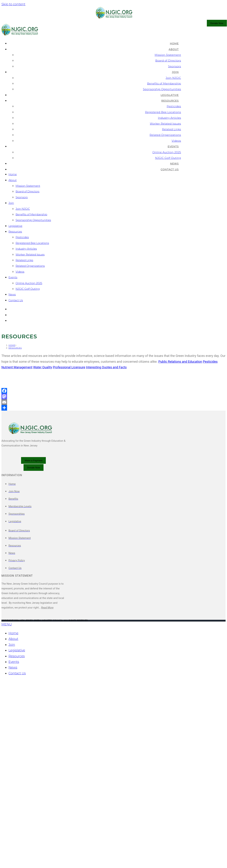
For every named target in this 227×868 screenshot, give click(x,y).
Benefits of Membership (31, 214)
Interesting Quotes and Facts (106, 522)
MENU (7, 779)
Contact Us (16, 300)
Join (11, 203)
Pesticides (22, 237)
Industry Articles (26, 249)
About (13, 180)
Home (13, 174)
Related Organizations (30, 266)
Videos (20, 272)
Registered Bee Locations (32, 243)
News (12, 294)
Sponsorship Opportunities (33, 220)
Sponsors (22, 197)
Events (13, 277)
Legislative (15, 226)
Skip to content (13, 4)
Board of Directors (27, 191)
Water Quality (43, 522)
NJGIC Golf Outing (28, 289)
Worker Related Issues (30, 254)
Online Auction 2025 (29, 283)
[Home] (12, 500)
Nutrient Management (17, 522)
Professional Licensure (69, 522)
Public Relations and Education (180, 517)
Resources (15, 232)
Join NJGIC (23, 209)
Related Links (24, 260)
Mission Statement (28, 186)
